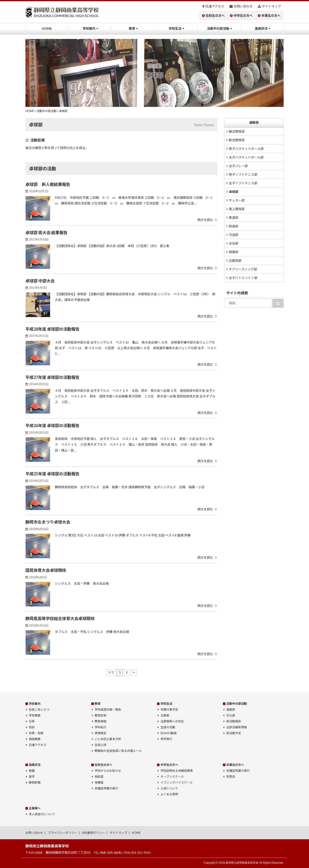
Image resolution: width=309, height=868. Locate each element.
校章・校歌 (36, 733)
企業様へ (35, 808)
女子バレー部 (238, 166)
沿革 (32, 721)
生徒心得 (101, 745)
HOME (47, 28)
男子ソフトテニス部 (243, 174)
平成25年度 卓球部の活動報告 (52, 474)
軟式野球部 (237, 140)
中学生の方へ (243, 16)
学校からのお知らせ (108, 771)
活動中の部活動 (218, 28)
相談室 (99, 777)
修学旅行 (166, 739)
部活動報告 (234, 721)
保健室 (99, 782)
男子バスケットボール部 (246, 149)
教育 (132, 28)
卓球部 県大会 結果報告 (46, 233)
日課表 (165, 715)
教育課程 (101, 721)
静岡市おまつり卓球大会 (48, 522)
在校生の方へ (215, 16)
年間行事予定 (169, 709)
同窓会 (231, 777)
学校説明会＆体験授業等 (177, 771)
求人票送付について (42, 814)
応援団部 (235, 261)
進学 (32, 777)
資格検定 (101, 733)
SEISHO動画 (168, 733)
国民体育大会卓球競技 (46, 570)
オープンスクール (172, 777)
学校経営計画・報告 (108, 709)
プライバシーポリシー (63, 833)
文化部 (231, 715)
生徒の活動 (168, 727)
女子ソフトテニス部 (243, 183)
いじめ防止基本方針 (108, 739)
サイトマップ (271, 6)
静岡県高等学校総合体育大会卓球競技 (60, 618)
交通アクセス (215, 6)
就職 (32, 771)
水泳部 (234, 243)
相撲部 (234, 252)
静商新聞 (35, 782)
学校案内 (89, 28)
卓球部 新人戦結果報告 (48, 184)
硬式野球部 (237, 131)
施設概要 (35, 739)
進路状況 (261, 28)
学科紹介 (101, 727)
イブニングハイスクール (176, 782)
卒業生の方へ (271, 16)
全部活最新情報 (237, 727)
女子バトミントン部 (243, 278)
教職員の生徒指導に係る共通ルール (118, 751)
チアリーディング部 (243, 269)
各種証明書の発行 (106, 788)
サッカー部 (237, 200)
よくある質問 (169, 794)
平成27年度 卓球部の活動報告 (52, 377)
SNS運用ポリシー (93, 833)
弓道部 (234, 235)
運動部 (254, 122)
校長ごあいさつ (39, 709)
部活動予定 (234, 733)
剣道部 (234, 226)
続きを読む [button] (205, 220)
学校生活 (175, 28)
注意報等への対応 (172, 721)
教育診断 (101, 715)
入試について (169, 788)
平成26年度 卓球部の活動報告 (52, 426)
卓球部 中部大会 (40, 281)
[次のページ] (134, 673)
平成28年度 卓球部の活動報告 (52, 329)
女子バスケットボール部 (246, 157)
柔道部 (234, 218)
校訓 (32, 727)
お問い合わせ (243, 6)
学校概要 (35, 715)
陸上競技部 (237, 209)
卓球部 (234, 192)
